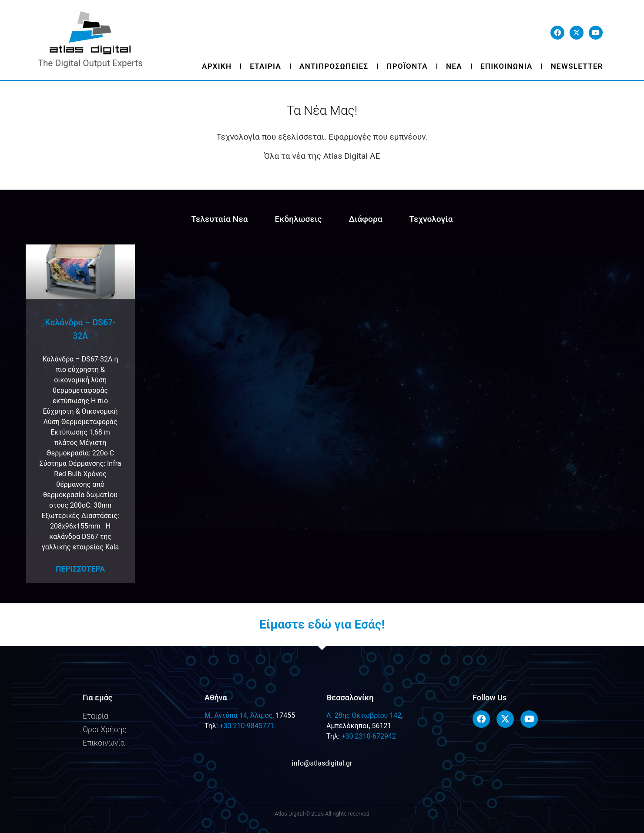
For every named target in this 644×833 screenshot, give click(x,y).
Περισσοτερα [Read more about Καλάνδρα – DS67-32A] (80, 569)
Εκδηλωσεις (299, 219)
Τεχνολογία (431, 219)
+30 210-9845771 (247, 726)
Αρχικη (217, 66)
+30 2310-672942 (368, 736)
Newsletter (577, 66)
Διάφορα (365, 219)
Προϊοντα (407, 66)
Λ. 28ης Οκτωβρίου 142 (364, 715)
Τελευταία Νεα (219, 219)
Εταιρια (265, 66)
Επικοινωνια (506, 66)
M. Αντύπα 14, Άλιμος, (239, 715)
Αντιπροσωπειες (334, 66)
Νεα (454, 66)
